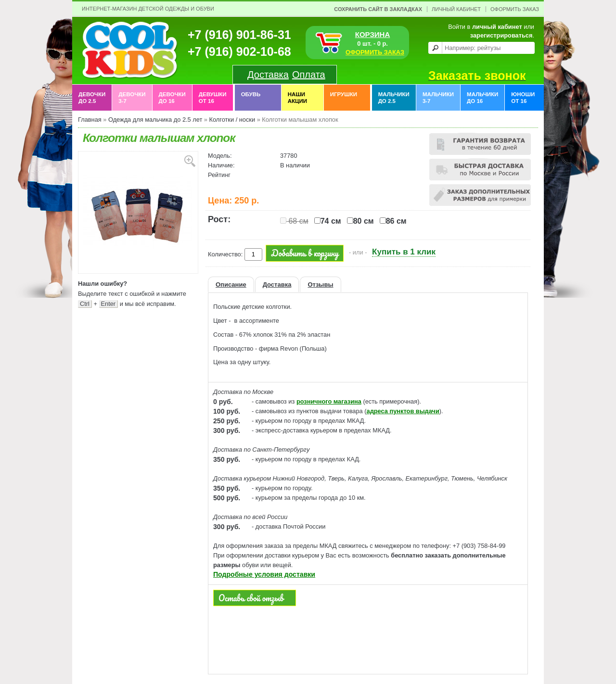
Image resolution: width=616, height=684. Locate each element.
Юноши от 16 (523, 98)
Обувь (251, 98)
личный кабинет (497, 27)
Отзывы (320, 285)
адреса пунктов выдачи (403, 411)
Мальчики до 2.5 (394, 98)
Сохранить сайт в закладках (378, 9)
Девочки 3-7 (132, 98)
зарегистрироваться (501, 35)
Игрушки (344, 98)
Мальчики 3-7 (438, 98)
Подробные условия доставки (264, 574)
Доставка (268, 75)
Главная (90, 120)
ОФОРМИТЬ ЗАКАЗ (375, 52)
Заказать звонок (477, 76)
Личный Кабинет (456, 9)
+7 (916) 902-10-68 (239, 51)
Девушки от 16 (213, 98)
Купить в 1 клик (404, 252)
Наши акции (297, 98)
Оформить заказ (515, 9)
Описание (231, 285)
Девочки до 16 (172, 98)
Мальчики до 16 (482, 98)
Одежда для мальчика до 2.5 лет (155, 120)
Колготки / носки (232, 120)
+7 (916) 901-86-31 (239, 35)
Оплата (309, 75)
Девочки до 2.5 (92, 98)
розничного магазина (329, 401)
